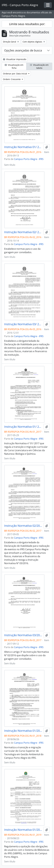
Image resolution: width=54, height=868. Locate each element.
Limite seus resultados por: (27, 24)
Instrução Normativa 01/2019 (23, 830)
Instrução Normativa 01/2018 (23, 731)
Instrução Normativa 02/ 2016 (23, 232)
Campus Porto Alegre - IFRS (29, 159)
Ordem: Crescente (12, 79)
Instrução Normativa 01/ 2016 (23, 147)
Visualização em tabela (39, 66)
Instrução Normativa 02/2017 (23, 526)
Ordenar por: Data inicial (15, 74)
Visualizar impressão (15, 59)
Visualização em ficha (14, 66)
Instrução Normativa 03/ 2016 (23, 324)
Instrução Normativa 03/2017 (23, 635)
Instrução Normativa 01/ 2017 (23, 427)
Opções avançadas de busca (23, 50)
